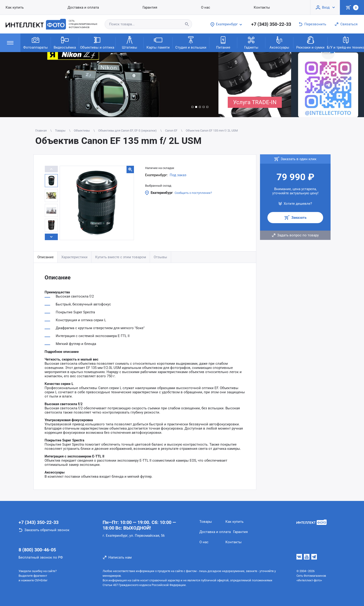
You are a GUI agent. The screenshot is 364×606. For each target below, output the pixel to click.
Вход (326, 7)
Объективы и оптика (97, 42)
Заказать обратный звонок (47, 530)
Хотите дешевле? (298, 204)
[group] (109, 85)
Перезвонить (315, 24)
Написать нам (120, 557)
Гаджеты (251, 42)
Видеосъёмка (65, 42)
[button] (192, 107)
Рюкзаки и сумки (310, 42)
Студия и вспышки (191, 42)
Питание (223, 42)
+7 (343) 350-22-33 (271, 24)
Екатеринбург (162, 193)
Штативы (130, 42)
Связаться (349, 24)
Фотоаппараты (36, 42)
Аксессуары (279, 42)
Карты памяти (158, 42)
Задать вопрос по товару (298, 235)
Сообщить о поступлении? (193, 193)
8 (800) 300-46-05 (37, 550)
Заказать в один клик (299, 159)
